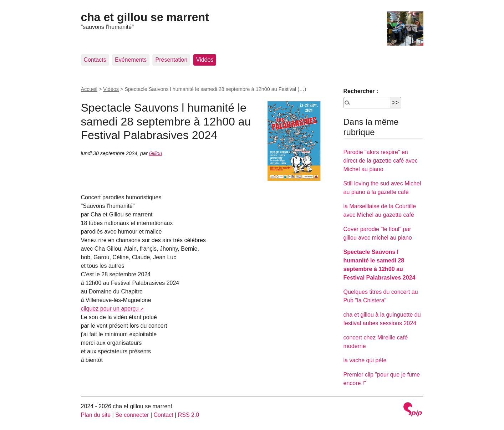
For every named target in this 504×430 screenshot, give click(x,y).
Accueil (89, 89)
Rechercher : (361, 91)
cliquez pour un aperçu (110, 309)
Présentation (171, 60)
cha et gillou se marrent (145, 17)
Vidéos (205, 60)
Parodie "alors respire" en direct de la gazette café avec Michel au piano (381, 161)
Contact (163, 415)
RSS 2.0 (189, 415)
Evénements (131, 60)
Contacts (95, 60)
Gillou (156, 153)
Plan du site (96, 415)
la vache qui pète (365, 360)
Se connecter (132, 415)
